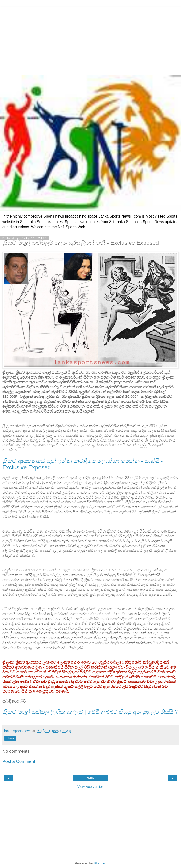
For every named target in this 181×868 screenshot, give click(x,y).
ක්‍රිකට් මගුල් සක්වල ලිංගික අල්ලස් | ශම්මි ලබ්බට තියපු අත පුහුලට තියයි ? (90, 712)
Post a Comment (19, 761)
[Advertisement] (90, 40)
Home (90, 778)
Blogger (100, 863)
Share (10, 738)
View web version (90, 787)
